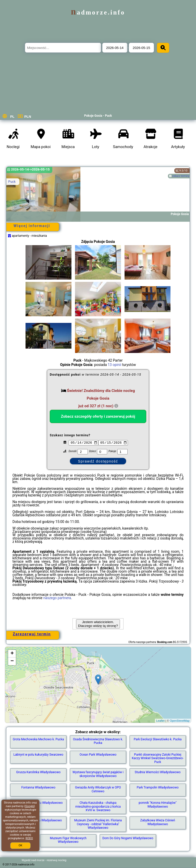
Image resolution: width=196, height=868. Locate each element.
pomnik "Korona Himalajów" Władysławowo (158, 805)
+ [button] (12, 654)
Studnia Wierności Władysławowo (158, 772)
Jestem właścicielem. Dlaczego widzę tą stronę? (98, 624)
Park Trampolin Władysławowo (158, 787)
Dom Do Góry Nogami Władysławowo (128, 838)
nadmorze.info (98, 12)
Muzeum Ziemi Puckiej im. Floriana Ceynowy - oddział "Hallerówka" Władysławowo (98, 824)
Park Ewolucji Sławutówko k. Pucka (158, 739)
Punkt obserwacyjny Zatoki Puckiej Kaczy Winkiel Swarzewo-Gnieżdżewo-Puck (158, 758)
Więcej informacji (32, 226)
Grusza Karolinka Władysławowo (38, 772)
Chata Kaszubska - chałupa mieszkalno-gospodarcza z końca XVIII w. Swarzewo (98, 806)
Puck (12, 182)
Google (30, 806)
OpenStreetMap (180, 721)
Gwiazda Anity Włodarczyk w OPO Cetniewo (98, 789)
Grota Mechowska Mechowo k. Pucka (38, 739)
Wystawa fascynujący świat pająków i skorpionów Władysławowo (98, 774)
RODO (29, 838)
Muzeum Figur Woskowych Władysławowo (68, 840)
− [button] (12, 661)
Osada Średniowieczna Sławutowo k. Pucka (98, 741)
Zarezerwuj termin (32, 634)
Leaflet (160, 721)
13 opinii (114, 365)
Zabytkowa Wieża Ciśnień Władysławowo (158, 822)
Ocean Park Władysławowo (98, 755)
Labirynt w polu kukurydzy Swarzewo (38, 755)
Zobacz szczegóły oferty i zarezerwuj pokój (98, 416)
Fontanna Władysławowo (38, 787)
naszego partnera (57, 598)
